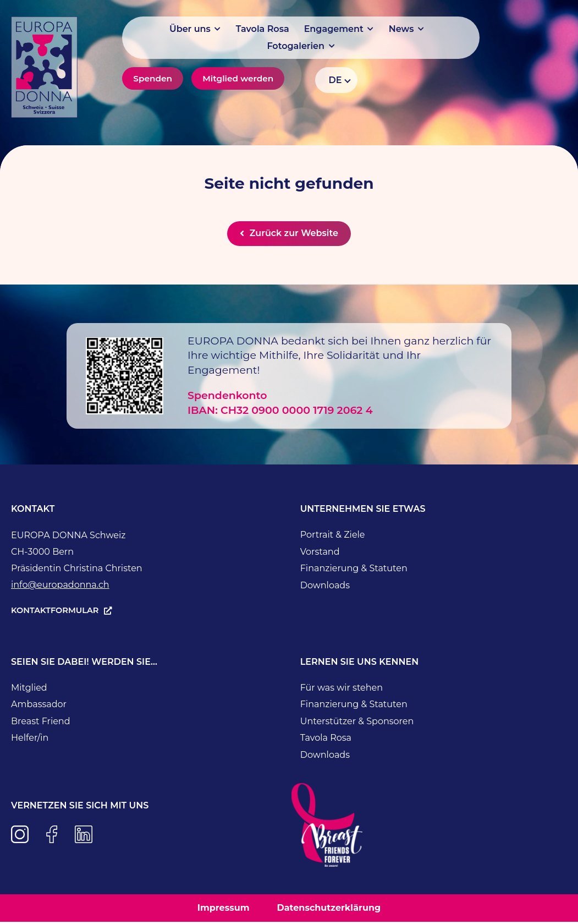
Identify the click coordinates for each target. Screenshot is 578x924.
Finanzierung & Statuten (354, 570)
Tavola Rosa (326, 740)
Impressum (224, 909)
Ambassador (39, 706)
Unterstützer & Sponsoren (357, 723)
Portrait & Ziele (333, 537)
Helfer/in (30, 740)
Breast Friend (41, 723)
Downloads (325, 587)
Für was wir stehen (342, 689)
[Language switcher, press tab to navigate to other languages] (336, 80)
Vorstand (320, 553)
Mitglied (29, 689)
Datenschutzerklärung (329, 909)
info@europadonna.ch (60, 587)
